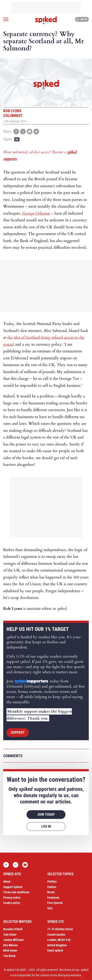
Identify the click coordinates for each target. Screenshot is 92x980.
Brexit (51, 892)
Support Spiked (13, 887)
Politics (52, 882)
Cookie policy (12, 903)
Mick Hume (10, 950)
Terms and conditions (16, 892)
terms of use (72, 970)
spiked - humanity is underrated (46, 20)
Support (18, 732)
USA (50, 908)
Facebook (6, 865)
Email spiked (55, 950)
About (7, 882)
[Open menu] (6, 19)
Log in (81, 19)
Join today (46, 814)
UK (17, 139)
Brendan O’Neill (13, 929)
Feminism (53, 898)
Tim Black (9, 956)
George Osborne (36, 213)
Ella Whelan (10, 945)
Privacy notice (12, 898)
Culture (52, 887)
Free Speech (55, 903)
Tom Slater (10, 935)
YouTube (25, 865)
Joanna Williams (13, 940)
